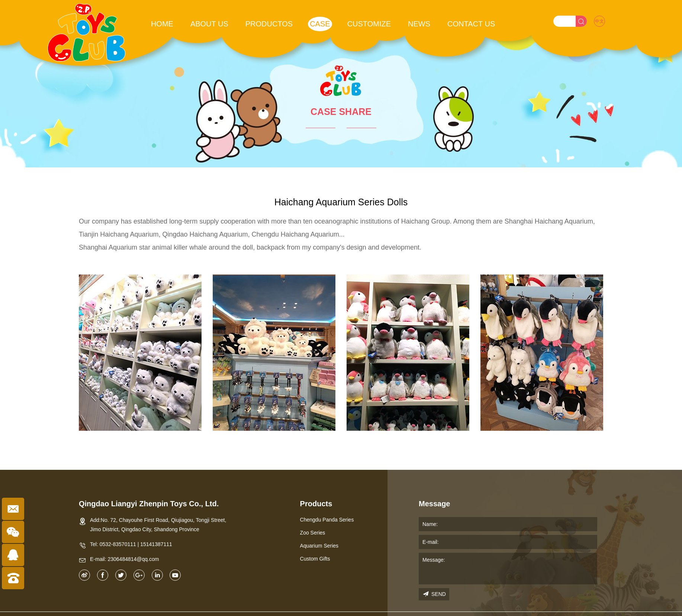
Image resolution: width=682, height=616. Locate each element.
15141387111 (156, 544)
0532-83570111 (118, 544)
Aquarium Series (319, 546)
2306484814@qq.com (133, 559)
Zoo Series (313, 533)
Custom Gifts (315, 559)
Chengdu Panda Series (327, 520)
